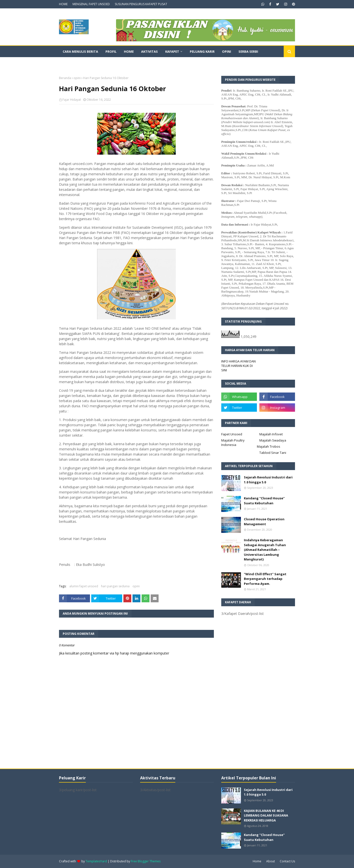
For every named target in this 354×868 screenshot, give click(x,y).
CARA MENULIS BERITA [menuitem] (80, 51)
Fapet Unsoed (232, 434)
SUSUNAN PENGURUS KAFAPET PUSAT (141, 4)
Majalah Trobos (269, 446)
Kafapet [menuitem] (172, 51)
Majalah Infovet (271, 434)
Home (257, 861)
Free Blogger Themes (146, 861)
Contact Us (287, 861)
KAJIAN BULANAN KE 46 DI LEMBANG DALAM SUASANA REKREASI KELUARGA (266, 815)
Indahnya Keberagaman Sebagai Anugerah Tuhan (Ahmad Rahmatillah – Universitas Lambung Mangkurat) (265, 550)
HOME (63, 4)
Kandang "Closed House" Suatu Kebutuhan (264, 501)
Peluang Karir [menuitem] (202, 51)
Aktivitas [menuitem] (149, 51)
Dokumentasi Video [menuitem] (80, 63)
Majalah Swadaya (273, 440)
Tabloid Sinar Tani (273, 453)
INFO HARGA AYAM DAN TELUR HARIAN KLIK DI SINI (238, 366)
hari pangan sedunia (115, 586)
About (271, 861)
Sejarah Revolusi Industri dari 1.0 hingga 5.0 (268, 480)
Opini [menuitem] (227, 51)
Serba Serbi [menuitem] (248, 51)
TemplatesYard (96, 861)
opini (77, 78)
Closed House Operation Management (264, 522)
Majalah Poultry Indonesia (233, 442)
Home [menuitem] (129, 51)
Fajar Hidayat (72, 100)
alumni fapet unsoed (84, 586)
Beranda (65, 78)
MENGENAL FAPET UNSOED (91, 4)
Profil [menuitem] (111, 51)
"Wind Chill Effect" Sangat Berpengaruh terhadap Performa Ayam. (265, 579)
